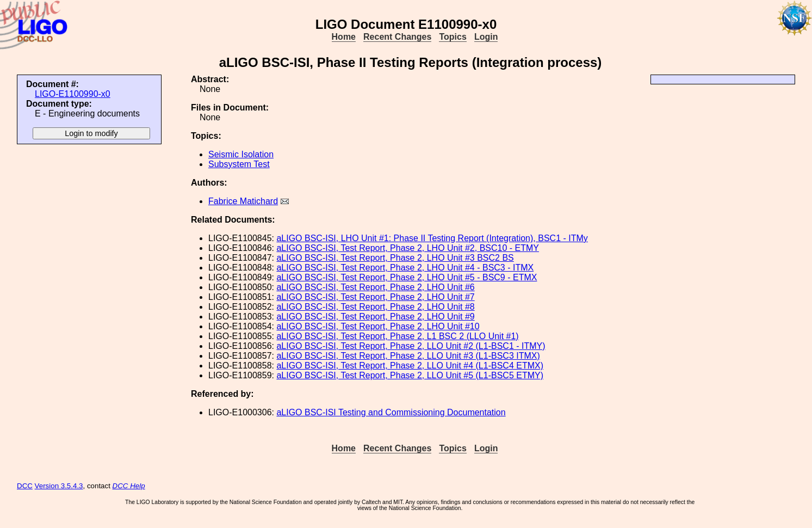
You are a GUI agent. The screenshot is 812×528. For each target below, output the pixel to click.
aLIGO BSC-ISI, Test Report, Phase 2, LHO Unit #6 (375, 287)
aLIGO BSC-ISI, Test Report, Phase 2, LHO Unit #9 (375, 317)
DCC (25, 486)
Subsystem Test (239, 164)
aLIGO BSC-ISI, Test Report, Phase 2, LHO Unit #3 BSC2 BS (395, 258)
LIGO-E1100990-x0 (73, 94)
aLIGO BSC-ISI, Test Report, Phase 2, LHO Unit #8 (375, 307)
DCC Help (129, 486)
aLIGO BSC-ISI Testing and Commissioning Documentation (391, 412)
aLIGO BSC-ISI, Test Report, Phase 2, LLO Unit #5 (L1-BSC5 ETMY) (410, 375)
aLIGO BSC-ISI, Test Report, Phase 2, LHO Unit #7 (375, 297)
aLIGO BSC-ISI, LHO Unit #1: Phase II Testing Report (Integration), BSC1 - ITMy (432, 238)
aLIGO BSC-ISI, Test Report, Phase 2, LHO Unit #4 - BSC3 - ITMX (405, 268)
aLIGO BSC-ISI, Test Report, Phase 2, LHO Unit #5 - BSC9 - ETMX (407, 277)
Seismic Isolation (241, 154)
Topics (453, 37)
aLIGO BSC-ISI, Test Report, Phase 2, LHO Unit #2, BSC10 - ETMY (408, 248)
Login (486, 37)
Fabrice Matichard (243, 201)
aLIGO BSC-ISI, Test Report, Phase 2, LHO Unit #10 (378, 326)
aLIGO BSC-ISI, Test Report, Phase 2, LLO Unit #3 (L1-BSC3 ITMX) (408, 356)
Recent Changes (397, 37)
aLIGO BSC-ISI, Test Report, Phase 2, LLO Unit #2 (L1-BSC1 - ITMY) (411, 346)
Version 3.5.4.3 (59, 486)
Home (344, 37)
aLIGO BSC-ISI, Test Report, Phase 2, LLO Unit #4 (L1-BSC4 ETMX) (410, 366)
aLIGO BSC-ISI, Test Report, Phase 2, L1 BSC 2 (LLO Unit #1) (397, 336)
